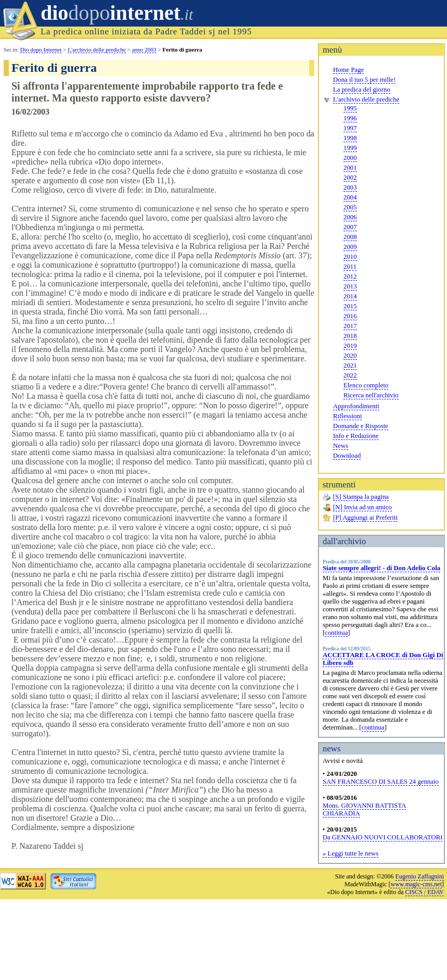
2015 (350, 306)
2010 (350, 257)
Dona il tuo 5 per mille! (364, 80)
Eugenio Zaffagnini (420, 876)
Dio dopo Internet (41, 49)
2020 (350, 356)
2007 (350, 227)
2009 (350, 247)
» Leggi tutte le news (350, 853)
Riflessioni (347, 416)
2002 (350, 178)
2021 (350, 366)
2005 (350, 207)
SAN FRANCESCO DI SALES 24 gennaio (381, 782)
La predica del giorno (362, 90)
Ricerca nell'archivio (371, 395)
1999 (350, 148)
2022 (350, 375)
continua (336, 633)
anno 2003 (144, 49)
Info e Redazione (356, 436)
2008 (350, 237)
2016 (350, 316)
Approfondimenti (356, 406)
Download (347, 456)
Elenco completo (366, 385)
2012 (350, 277)
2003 (350, 187)
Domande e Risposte (361, 426)
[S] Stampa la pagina (361, 497)
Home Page (348, 70)
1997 (350, 128)
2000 (350, 158)
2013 (350, 286)
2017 (350, 326)
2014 (350, 296)
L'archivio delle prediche (366, 99)
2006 (350, 217)
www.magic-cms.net (416, 884)
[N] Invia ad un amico (362, 507)
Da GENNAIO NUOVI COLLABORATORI (382, 837)
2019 (350, 346)
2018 (350, 336)
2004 (350, 197)
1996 (350, 118)
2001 (350, 168)
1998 (350, 138)
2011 (350, 267)
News (341, 446)
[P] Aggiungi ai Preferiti (365, 518)
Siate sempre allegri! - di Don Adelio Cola (381, 568)
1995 (350, 108)
